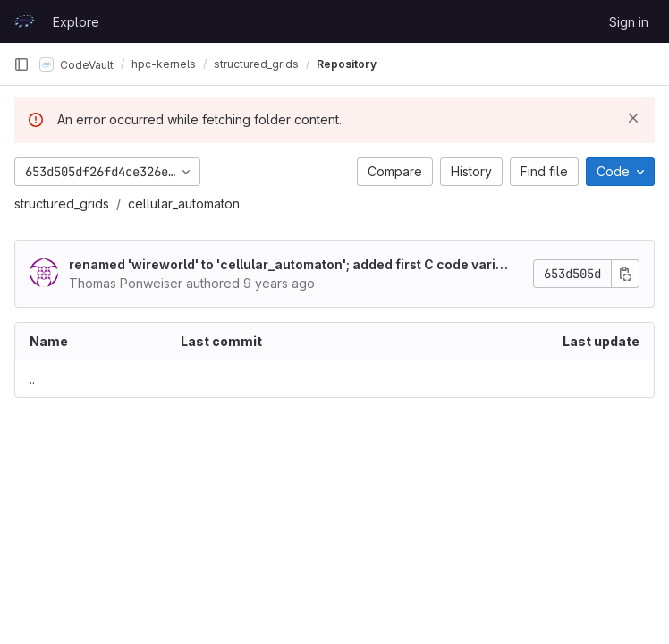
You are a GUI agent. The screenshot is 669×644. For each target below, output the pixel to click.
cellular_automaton (184, 203)
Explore (76, 22)
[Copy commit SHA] (625, 274)
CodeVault (76, 64)
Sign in (629, 22)
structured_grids (62, 203)
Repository (347, 64)
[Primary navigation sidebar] (21, 64)
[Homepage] (24, 21)
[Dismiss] (633, 118)
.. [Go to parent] (32, 379)
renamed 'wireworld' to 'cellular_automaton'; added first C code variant (290, 265)
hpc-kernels (164, 64)
